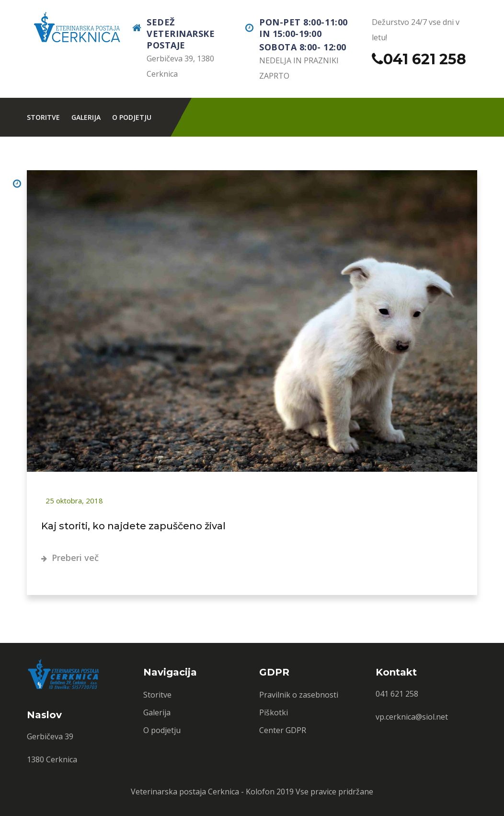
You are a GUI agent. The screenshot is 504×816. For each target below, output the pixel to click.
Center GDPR (283, 730)
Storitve (43, 117)
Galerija (86, 117)
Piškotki (274, 712)
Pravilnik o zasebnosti (299, 695)
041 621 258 (425, 59)
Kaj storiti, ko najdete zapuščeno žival (133, 526)
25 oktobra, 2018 (73, 501)
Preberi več (70, 558)
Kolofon (260, 792)
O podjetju (132, 117)
